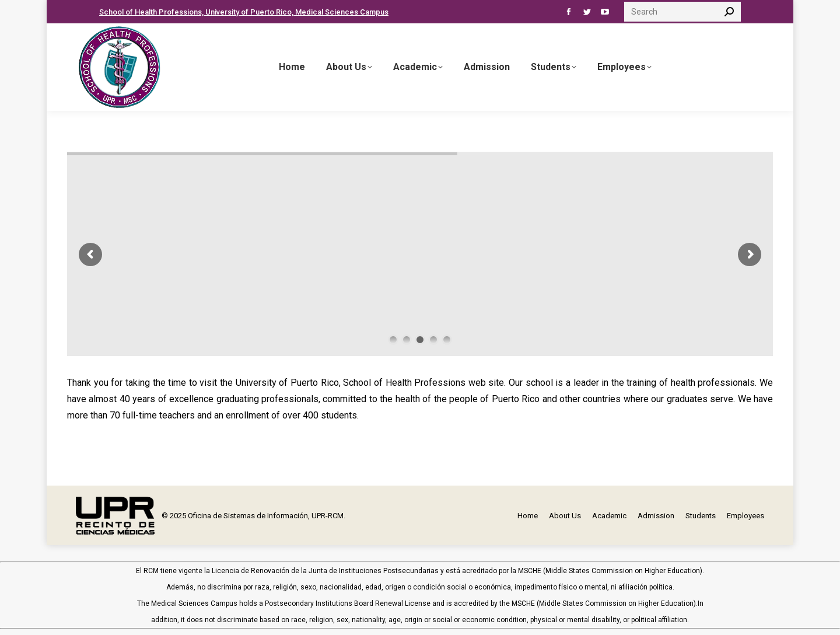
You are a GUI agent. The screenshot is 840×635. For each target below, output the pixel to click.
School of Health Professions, (152, 12)
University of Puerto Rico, (250, 12)
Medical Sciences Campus (342, 12)
